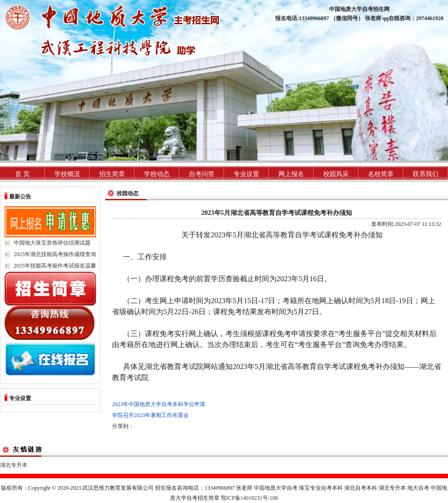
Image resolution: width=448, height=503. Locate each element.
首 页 (22, 174)
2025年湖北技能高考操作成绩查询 (55, 254)
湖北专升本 (14, 465)
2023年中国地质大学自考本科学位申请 (159, 404)
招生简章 (112, 174)
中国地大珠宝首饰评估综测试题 (52, 243)
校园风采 (336, 174)
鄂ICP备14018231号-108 (249, 498)
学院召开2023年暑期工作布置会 (150, 415)
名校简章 (381, 174)
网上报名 (291, 174)
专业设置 (246, 174)
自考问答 (202, 174)
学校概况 (67, 174)
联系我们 (426, 174)
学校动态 (157, 174)
